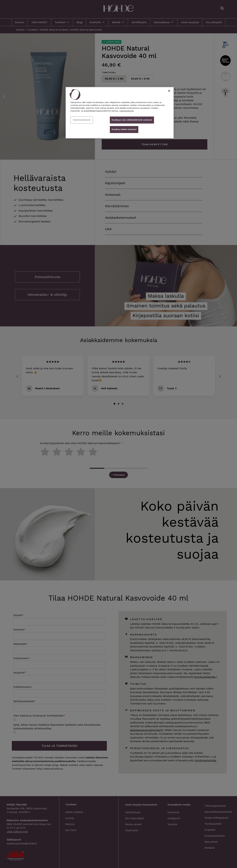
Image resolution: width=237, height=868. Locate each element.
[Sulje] (169, 91)
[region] (120, 113)
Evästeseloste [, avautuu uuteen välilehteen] (127, 111)
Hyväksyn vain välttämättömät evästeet (132, 120)
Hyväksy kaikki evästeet (124, 129)
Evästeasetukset (82, 120)
